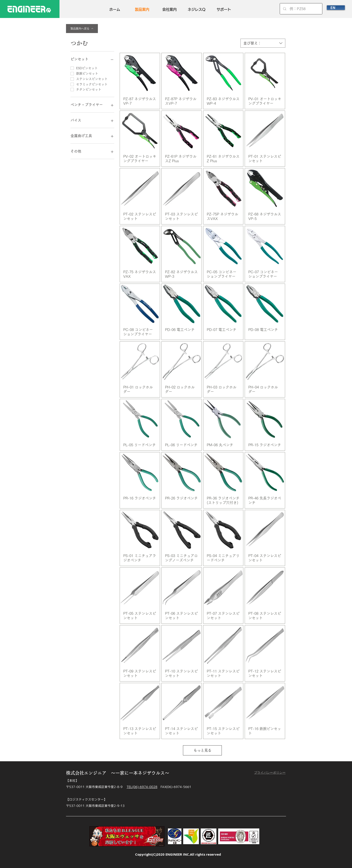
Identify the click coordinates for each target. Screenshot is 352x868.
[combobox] (263, 43)
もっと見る (202, 750)
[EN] (336, 8)
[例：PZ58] (301, 9)
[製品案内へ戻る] (82, 29)
